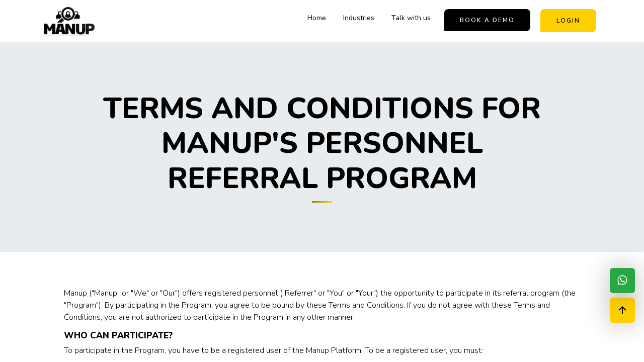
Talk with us (411, 18)
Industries (359, 18)
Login (568, 21)
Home (317, 18)
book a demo (487, 20)
